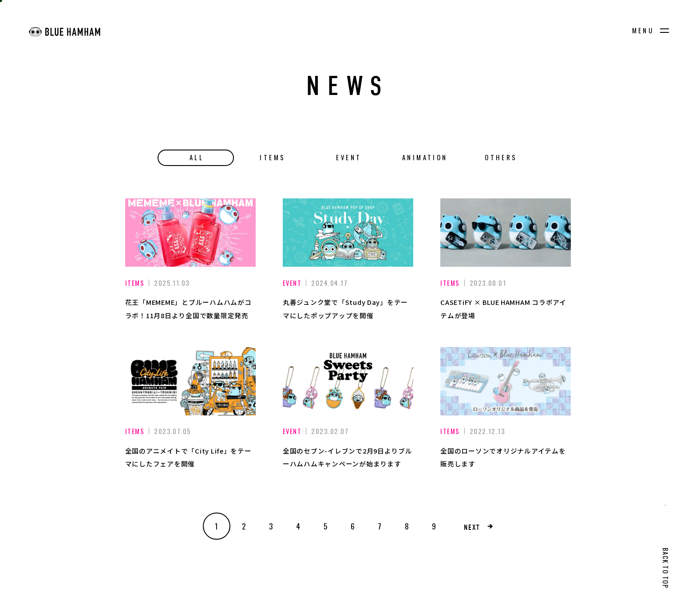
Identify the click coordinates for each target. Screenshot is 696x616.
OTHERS (501, 157)
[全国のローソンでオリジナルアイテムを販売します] (506, 381)
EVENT (349, 157)
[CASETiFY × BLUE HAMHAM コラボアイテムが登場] (506, 233)
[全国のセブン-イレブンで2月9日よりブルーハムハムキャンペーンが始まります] (348, 381)
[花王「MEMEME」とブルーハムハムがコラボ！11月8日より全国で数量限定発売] (190, 233)
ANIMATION (425, 157)
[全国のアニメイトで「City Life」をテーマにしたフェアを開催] (190, 381)
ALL (197, 157)
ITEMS (273, 157)
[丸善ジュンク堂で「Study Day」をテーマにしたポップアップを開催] (348, 233)
